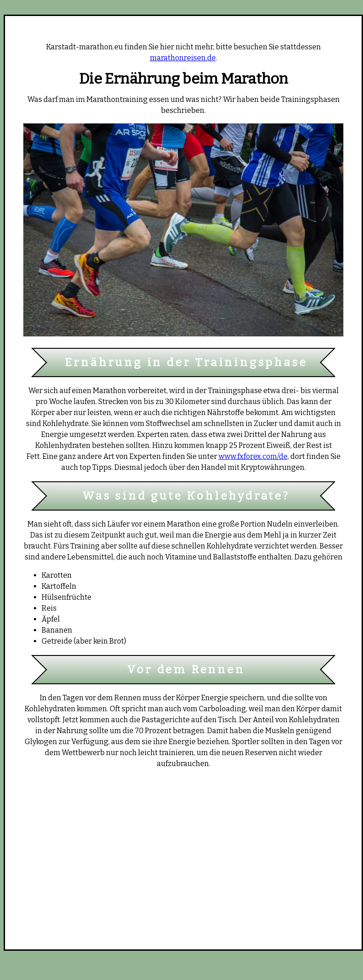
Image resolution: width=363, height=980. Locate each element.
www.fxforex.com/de (253, 456)
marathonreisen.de (183, 58)
